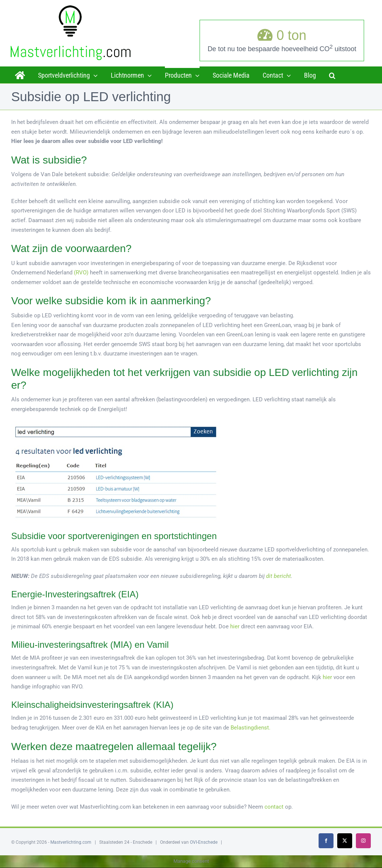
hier (235, 626)
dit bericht (278, 576)
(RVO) (81, 273)
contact (274, 807)
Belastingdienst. (251, 728)
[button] (332, 75)
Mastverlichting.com (71, 842)
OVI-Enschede (204, 842)
